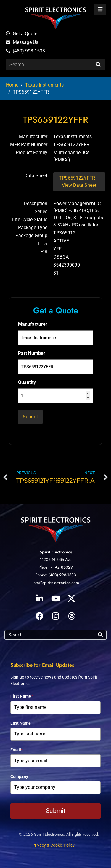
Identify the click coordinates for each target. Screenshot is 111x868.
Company (19, 776)
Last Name (21, 723)
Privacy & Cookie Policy (53, 845)
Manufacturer (33, 324)
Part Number (32, 353)
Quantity (27, 382)
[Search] (98, 64)
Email (17, 750)
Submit (56, 811)
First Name (22, 696)
